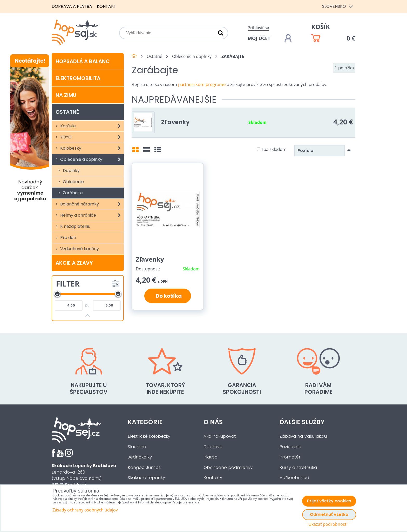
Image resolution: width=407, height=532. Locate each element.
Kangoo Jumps (144, 467)
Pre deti (68, 238)
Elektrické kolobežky (149, 436)
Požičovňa (290, 447)
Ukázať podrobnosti (328, 524)
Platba (211, 457)
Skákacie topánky (146, 478)
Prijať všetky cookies (329, 501)
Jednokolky (140, 457)
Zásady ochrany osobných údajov (85, 510)
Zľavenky (175, 122)
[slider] (57, 294)
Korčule (91, 126)
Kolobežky (91, 148)
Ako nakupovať (220, 436)
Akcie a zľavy (74, 263)
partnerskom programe (202, 84)
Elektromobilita (78, 78)
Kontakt (107, 6)
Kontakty (213, 478)
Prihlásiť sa (258, 28)
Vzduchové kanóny (79, 249)
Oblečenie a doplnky (91, 159)
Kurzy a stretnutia (298, 467)
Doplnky (71, 171)
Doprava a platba (72, 6)
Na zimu (66, 95)
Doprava (213, 447)
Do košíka (168, 296)
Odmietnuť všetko (329, 514)
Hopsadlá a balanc (83, 61)
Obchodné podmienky (228, 467)
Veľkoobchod (294, 478)
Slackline (137, 447)
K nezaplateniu (75, 226)
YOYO (91, 137)
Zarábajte (72, 193)
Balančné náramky (91, 204)
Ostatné (67, 112)
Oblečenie (73, 182)
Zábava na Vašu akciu (303, 436)
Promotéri (290, 457)
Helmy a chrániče (91, 215)
